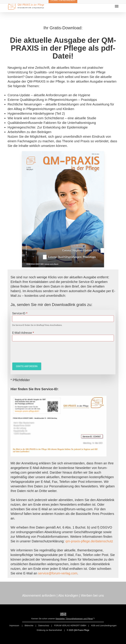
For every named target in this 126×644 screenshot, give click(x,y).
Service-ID (20, 313)
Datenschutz (44, 626)
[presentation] (37, 351)
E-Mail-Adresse (23, 333)
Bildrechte (29, 626)
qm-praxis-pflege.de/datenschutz (89, 541)
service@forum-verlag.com (58, 573)
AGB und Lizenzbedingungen (104, 626)
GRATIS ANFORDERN (27, 366)
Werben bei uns (92, 595)
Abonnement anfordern (39, 595)
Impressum (15, 626)
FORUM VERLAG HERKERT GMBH (70, 626)
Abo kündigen (68, 595)
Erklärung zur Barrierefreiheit (49, 630)
